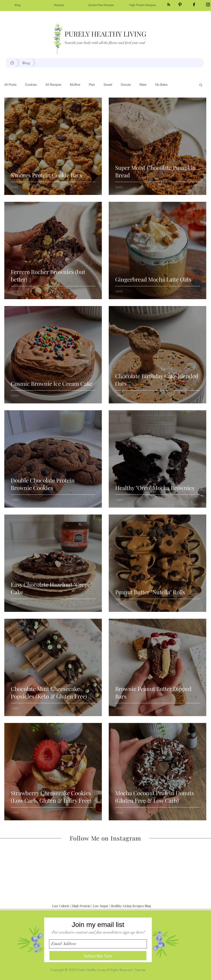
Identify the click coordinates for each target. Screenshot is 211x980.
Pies (92, 85)
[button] (201, 85)
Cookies (31, 85)
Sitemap (140, 970)
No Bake (161, 85)
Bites (143, 85)
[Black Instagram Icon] (208, 5)
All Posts (10, 85)
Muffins (75, 85)
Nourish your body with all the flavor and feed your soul (105, 43)
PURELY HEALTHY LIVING (105, 34)
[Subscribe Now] (98, 956)
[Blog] (12, 63)
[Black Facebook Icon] (194, 5)
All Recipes (53, 85)
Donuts (126, 85)
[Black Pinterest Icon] (180, 5)
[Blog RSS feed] (169, 5)
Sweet (108, 85)
